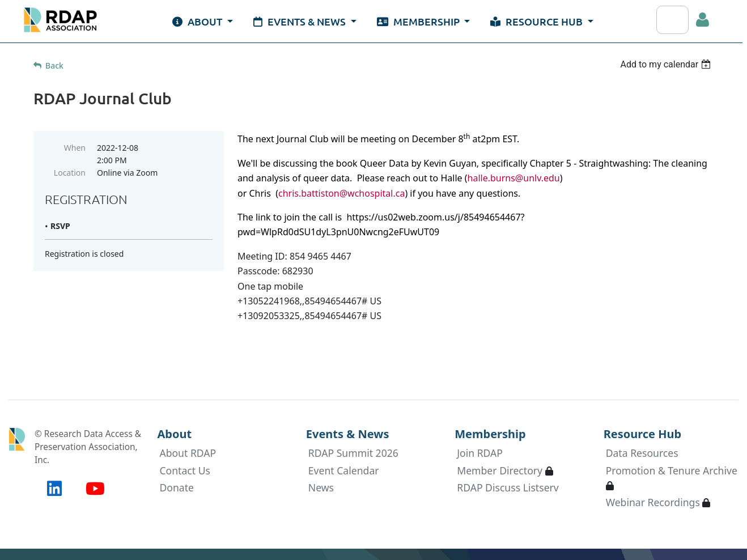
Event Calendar (344, 470)
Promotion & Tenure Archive (672, 470)
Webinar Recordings (653, 502)
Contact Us (185, 470)
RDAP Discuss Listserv (508, 487)
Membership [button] (419, 21)
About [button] (198, 21)
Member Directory (500, 470)
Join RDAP (480, 453)
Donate (177, 487)
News (321, 487)
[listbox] (667, 64)
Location (70, 173)
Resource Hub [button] (538, 21)
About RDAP (188, 453)
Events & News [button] (301, 21)
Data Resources (642, 453)
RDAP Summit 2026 (353, 453)
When (75, 148)
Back (54, 65)
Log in (703, 20)
